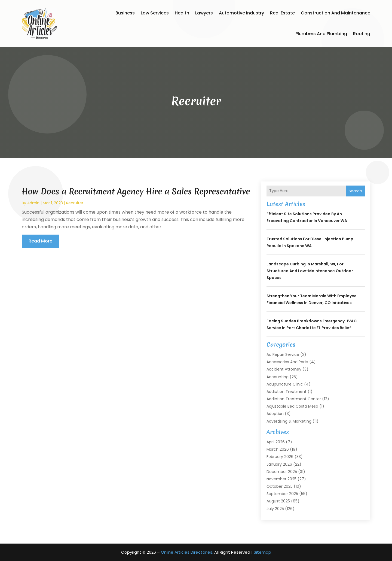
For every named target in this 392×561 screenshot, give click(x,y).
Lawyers (204, 13)
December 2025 (282, 472)
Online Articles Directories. (187, 552)
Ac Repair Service (283, 354)
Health (182, 13)
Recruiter (75, 203)
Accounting (278, 377)
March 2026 (278, 449)
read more (40, 241)
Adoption (275, 414)
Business (125, 13)
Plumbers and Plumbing (321, 34)
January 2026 (279, 464)
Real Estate (282, 13)
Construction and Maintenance (336, 13)
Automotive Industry (241, 13)
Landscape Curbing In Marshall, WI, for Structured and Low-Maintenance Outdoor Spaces (310, 271)
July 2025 (275, 509)
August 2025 (278, 501)
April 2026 (276, 442)
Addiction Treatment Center (294, 399)
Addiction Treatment (287, 392)
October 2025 (280, 486)
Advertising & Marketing (289, 421)
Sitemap (262, 552)
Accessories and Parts (287, 362)
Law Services (155, 13)
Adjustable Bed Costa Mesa (292, 406)
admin (33, 203)
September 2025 (282, 494)
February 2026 (280, 457)
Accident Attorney (284, 369)
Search (355, 191)
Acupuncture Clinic (285, 384)
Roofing (362, 34)
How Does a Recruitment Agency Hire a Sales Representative (136, 191)
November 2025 (281, 479)
